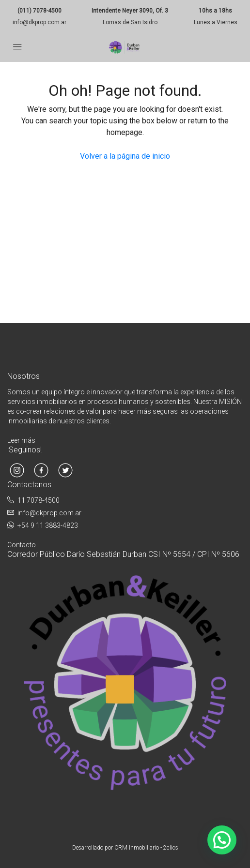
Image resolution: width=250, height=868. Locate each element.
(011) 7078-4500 (39, 11)
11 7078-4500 (39, 500)
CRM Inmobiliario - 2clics (146, 848)
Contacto (22, 545)
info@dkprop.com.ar (39, 22)
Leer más (21, 440)
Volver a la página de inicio (125, 156)
